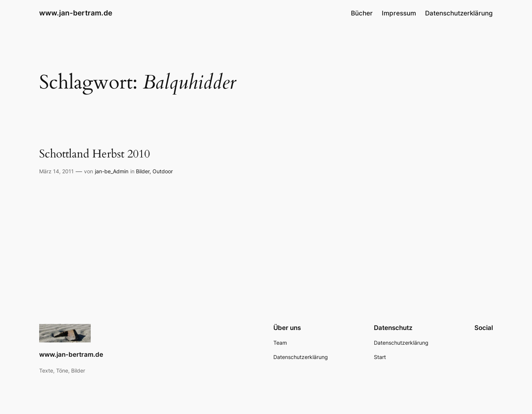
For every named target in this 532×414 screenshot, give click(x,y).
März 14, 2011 (56, 171)
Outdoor (163, 171)
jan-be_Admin (112, 171)
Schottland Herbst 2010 (95, 154)
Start (380, 357)
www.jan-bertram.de (76, 13)
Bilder (143, 171)
